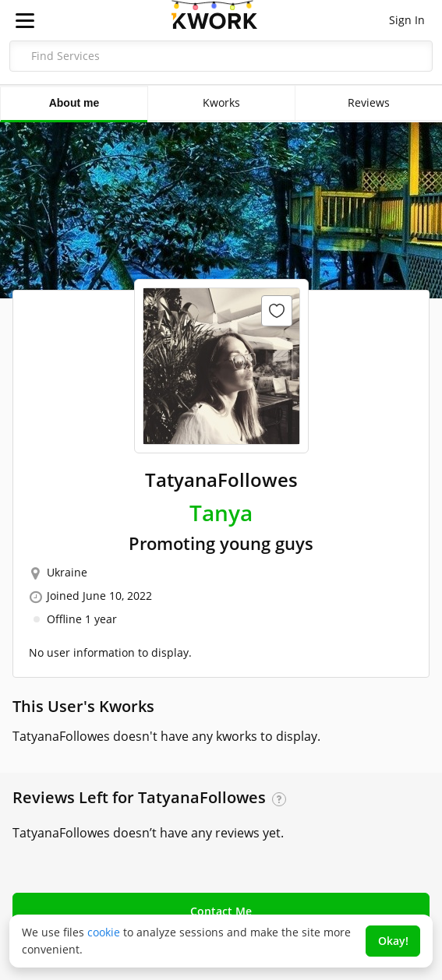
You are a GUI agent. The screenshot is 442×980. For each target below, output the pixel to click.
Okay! (393, 941)
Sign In (407, 20)
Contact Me (221, 911)
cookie (104, 932)
